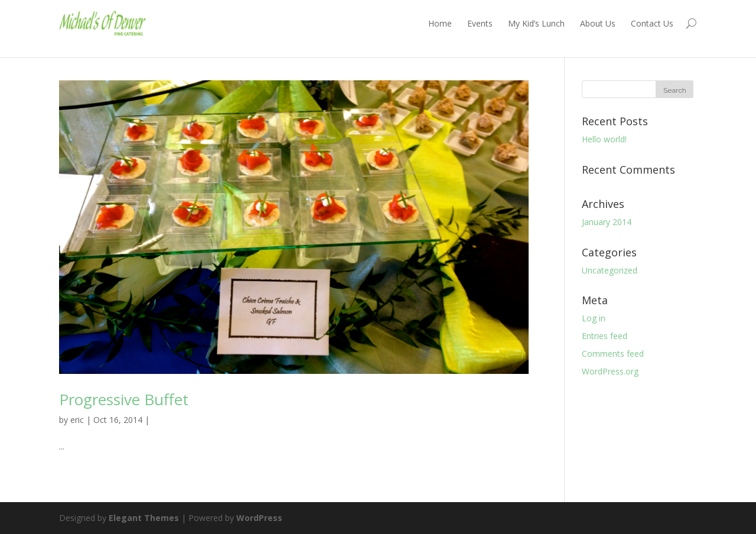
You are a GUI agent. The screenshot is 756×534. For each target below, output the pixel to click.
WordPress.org (610, 371)
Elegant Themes (144, 518)
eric (77, 420)
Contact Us (652, 23)
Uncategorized (610, 270)
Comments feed (613, 354)
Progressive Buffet (124, 399)
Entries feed (605, 336)
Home (440, 23)
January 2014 (607, 222)
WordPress (259, 518)
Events (480, 23)
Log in (594, 318)
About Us (598, 23)
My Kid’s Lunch (536, 23)
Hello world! (604, 139)
